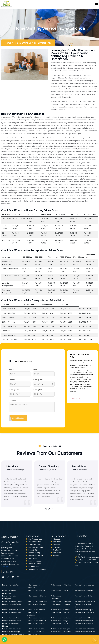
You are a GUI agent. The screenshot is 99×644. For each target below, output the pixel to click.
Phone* (12, 381)
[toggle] (96, 4)
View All (49, 509)
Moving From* (14, 391)
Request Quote (19, 419)
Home (8, 43)
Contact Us (76, 398)
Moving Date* (38, 381)
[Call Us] (95, 640)
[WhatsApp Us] (4, 640)
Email (35, 371)
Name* (12, 371)
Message (13, 401)
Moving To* (37, 391)
